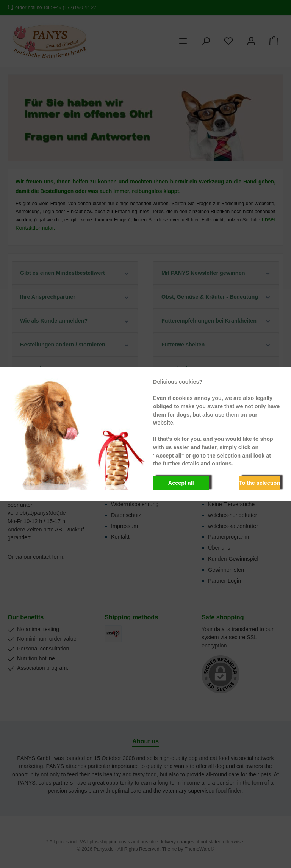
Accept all (181, 483)
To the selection (260, 483)
